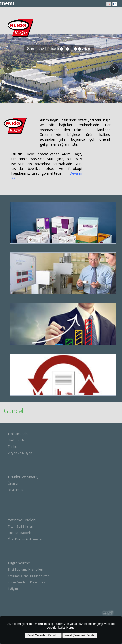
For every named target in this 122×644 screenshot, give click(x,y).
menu (7, 3)
